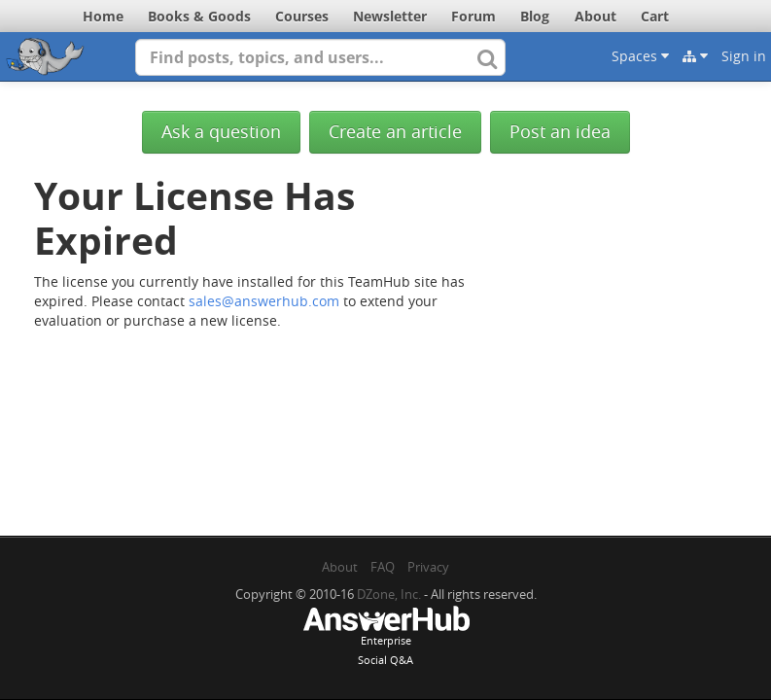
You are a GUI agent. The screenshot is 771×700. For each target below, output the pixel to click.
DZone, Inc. (389, 594)
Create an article (395, 132)
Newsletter (390, 16)
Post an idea (560, 132)
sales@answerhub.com (264, 301)
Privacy (428, 567)
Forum (473, 16)
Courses (302, 16)
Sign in (744, 56)
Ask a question (221, 132)
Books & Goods (199, 16)
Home (103, 16)
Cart (655, 16)
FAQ (383, 567)
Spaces (640, 56)
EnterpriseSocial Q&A (386, 638)
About (596, 16)
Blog (535, 16)
